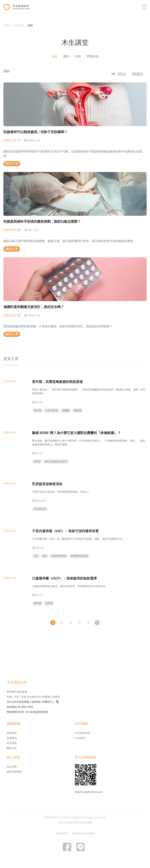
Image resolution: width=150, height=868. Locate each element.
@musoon (97, 792)
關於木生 (12, 748)
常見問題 (12, 743)
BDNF (37, 462)
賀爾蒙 (66, 410)
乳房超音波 (40, 509)
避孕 (45, 556)
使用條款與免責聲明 (83, 834)
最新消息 (12, 733)
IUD (36, 556)
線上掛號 (12, 767)
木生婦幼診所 (83, 733)
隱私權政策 (62, 834)
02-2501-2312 (25, 707)
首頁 (7, 25)
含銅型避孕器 (59, 556)
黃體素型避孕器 (79, 556)
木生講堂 (80, 738)
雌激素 (78, 410)
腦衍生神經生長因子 (56, 462)
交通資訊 (12, 738)
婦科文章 (12, 163)
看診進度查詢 (14, 772)
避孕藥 (37, 603)
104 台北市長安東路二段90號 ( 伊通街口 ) (33, 702)
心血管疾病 (52, 410)
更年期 (37, 410)
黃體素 (49, 603)
